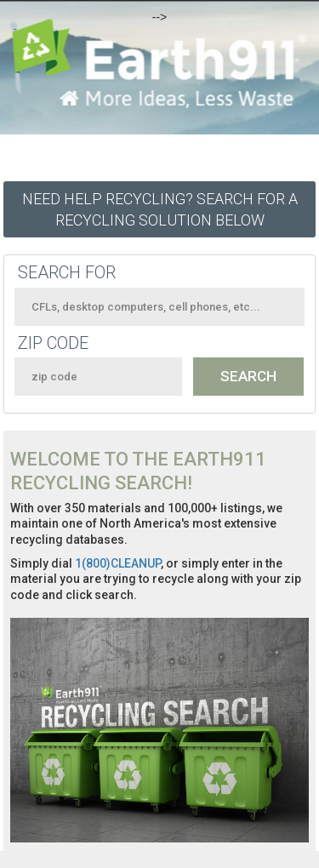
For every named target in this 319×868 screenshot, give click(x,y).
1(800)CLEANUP (118, 563)
